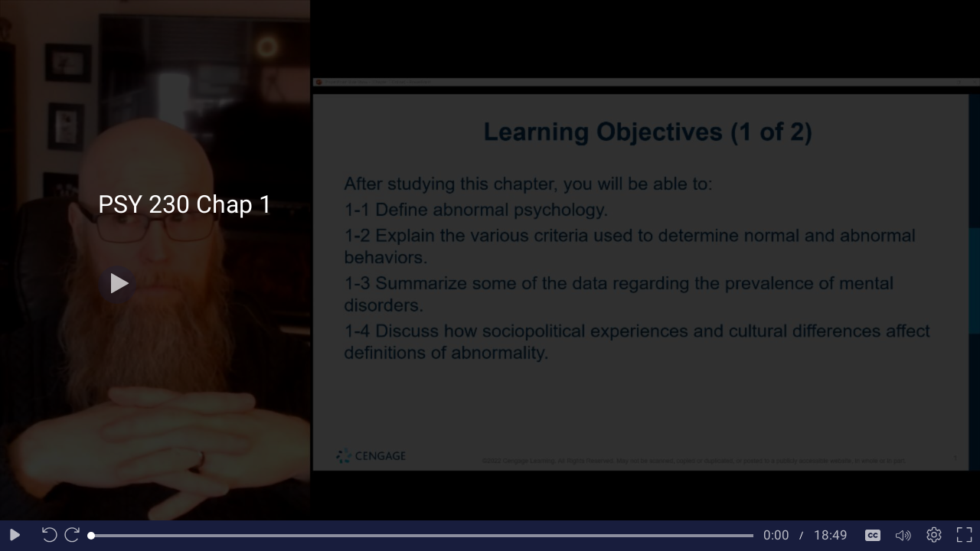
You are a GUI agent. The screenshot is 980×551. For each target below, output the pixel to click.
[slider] (422, 536)
